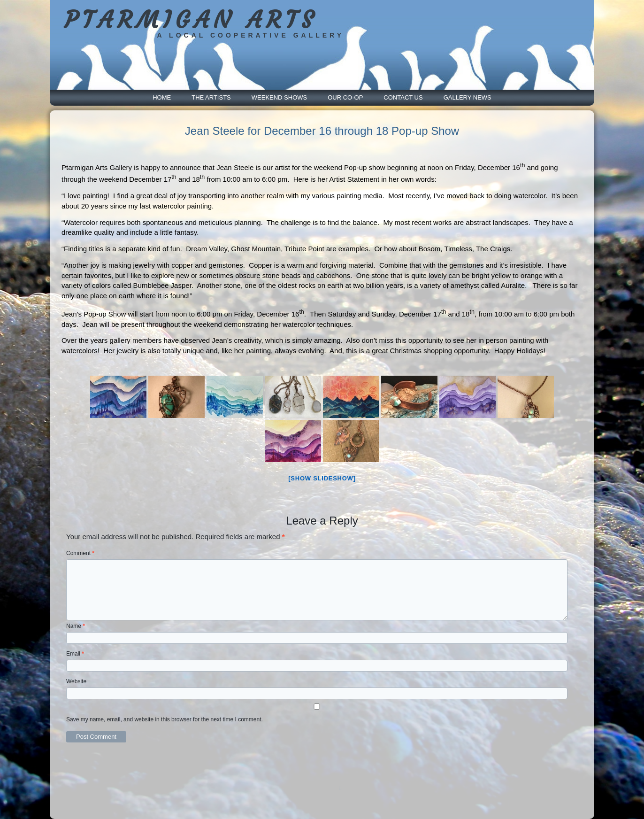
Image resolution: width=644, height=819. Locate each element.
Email (75, 654)
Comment (80, 553)
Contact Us (403, 97)
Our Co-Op (345, 97)
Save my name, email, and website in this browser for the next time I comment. (165, 719)
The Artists (211, 97)
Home (162, 97)
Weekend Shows (279, 97)
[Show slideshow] (322, 478)
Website (76, 681)
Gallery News (468, 97)
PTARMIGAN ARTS (191, 20)
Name (76, 626)
